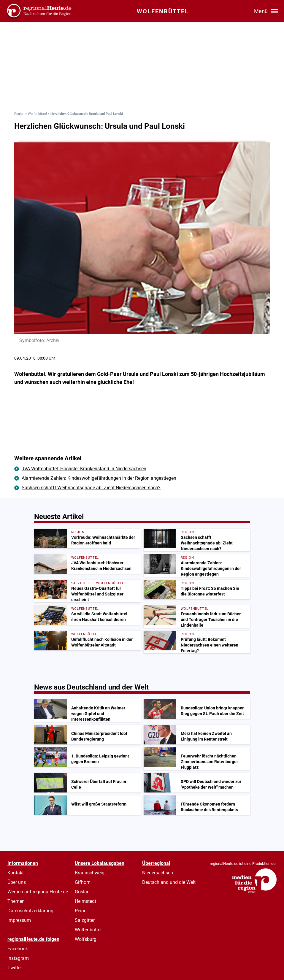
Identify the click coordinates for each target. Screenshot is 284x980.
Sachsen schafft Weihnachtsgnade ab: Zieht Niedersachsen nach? (91, 488)
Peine (81, 911)
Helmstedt (85, 901)
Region (19, 114)
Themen (16, 901)
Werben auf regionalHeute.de (38, 892)
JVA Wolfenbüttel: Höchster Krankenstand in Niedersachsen (84, 469)
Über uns (17, 882)
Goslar (82, 892)
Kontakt (16, 873)
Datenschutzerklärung (30, 911)
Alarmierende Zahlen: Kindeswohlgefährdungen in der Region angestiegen (99, 478)
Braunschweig (90, 873)
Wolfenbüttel (37, 114)
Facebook (18, 949)
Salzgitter (85, 920)
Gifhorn (83, 882)
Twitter (15, 968)
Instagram (18, 958)
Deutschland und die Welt (169, 882)
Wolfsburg (86, 939)
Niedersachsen (158, 873)
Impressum (19, 920)
